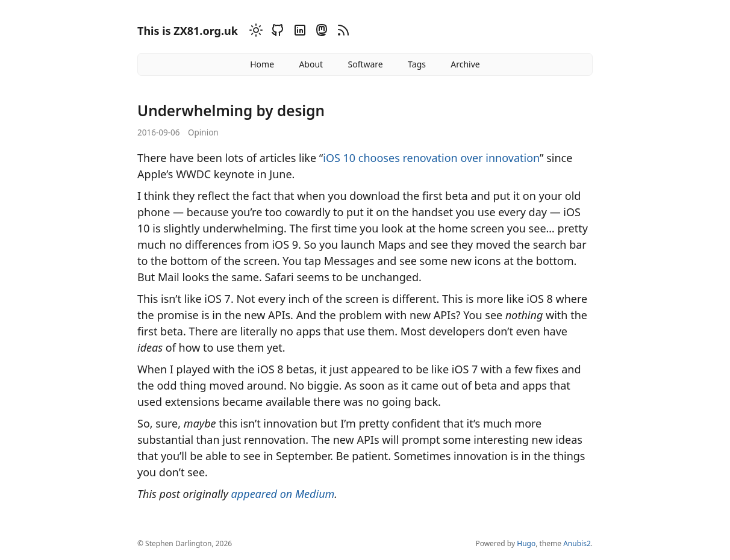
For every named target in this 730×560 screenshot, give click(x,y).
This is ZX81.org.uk (188, 31)
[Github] (276, 32)
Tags (417, 64)
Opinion (203, 132)
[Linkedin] (298, 32)
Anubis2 (577, 543)
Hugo (526, 543)
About (311, 64)
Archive (465, 64)
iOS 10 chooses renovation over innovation (431, 158)
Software (365, 64)
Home (262, 64)
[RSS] (342, 32)
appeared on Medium (283, 494)
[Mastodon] (320, 32)
